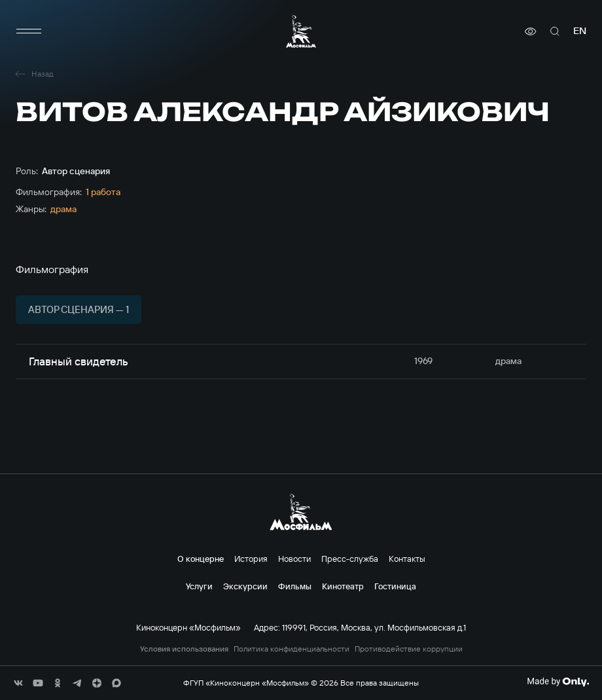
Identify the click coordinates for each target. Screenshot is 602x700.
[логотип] (301, 31)
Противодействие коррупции (409, 649)
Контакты (407, 559)
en (580, 31)
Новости (294, 559)
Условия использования (184, 649)
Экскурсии (245, 586)
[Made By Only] (558, 682)
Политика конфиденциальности (292, 649)
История (251, 559)
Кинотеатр (343, 586)
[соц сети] (18, 683)
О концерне (201, 559)
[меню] (29, 31)
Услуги (199, 586)
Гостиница (395, 586)
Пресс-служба (350, 559)
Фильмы (295, 586)
